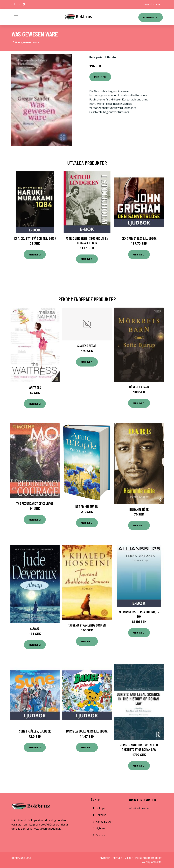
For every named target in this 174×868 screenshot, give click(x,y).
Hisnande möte (139, 509)
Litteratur (111, 57)
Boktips (100, 808)
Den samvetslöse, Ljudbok (139, 238)
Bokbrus (101, 815)
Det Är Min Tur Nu (87, 506)
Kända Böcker (104, 822)
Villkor (129, 858)
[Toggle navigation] (16, 17)
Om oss (100, 835)
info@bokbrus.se (151, 4)
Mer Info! (100, 77)
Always (35, 628)
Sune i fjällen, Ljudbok (35, 731)
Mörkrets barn (139, 387)
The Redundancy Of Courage (35, 503)
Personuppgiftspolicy (148, 858)
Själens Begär (87, 346)
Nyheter (101, 828)
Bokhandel (151, 17)
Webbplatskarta (152, 862)
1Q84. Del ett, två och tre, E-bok (35, 238)
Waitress (35, 387)
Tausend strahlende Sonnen (87, 625)
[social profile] (24, 4)
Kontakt (117, 858)
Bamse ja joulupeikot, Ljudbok (87, 731)
